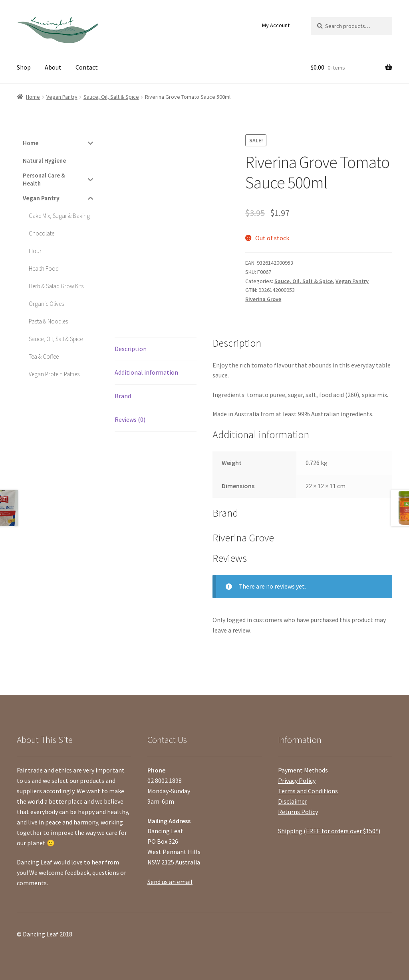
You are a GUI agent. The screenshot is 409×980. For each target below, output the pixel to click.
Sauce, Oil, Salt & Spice (111, 97)
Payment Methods (303, 770)
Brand (123, 396)
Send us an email (170, 882)
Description (131, 349)
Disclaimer (293, 801)
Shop (24, 67)
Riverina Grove (263, 299)
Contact (87, 67)
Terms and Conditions (308, 791)
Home (33, 97)
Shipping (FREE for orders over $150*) (329, 831)
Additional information (146, 372)
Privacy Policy (297, 780)
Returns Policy (298, 812)
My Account (276, 25)
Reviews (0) (130, 419)
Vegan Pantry (62, 97)
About (53, 67)
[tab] (155, 349)
